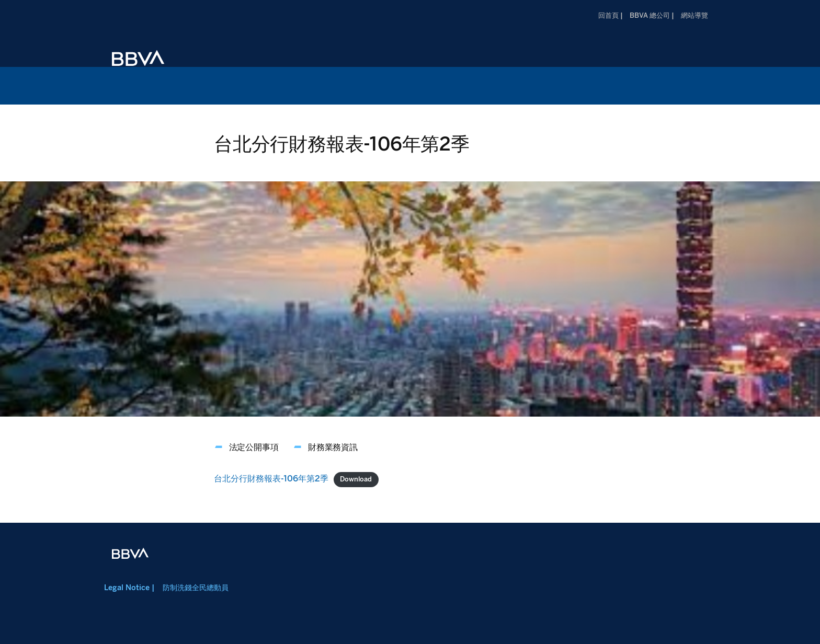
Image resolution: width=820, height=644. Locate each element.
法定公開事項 (254, 447)
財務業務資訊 (333, 447)
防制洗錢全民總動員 (196, 588)
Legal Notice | (129, 588)
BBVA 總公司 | (652, 15)
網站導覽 (694, 15)
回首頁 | (611, 15)
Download (356, 479)
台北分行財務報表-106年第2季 (271, 479)
